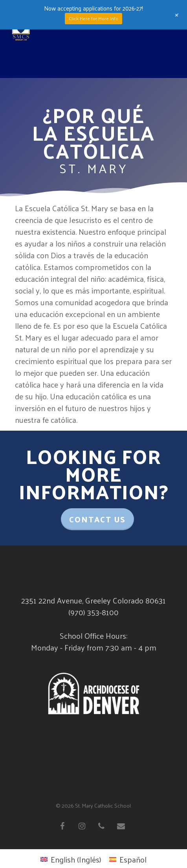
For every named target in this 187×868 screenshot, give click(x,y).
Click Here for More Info (93, 18)
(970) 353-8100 (93, 612)
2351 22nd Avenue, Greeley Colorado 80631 (93, 600)
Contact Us (97, 519)
